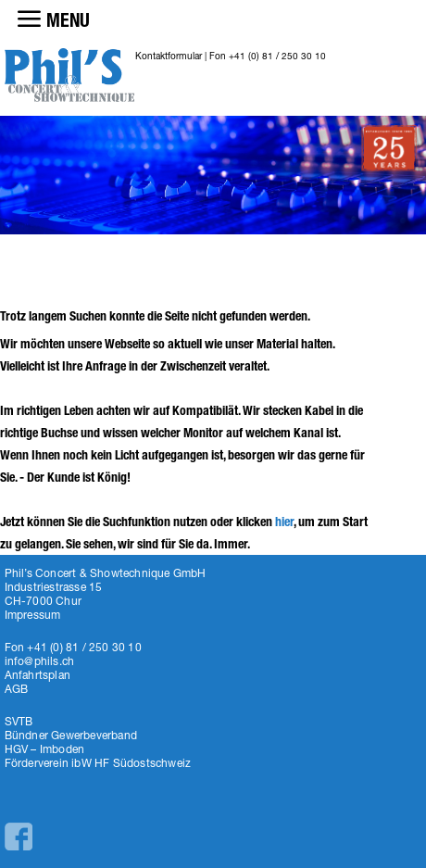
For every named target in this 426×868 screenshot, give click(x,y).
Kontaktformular (169, 56)
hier (284, 522)
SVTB (19, 721)
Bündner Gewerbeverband (71, 735)
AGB (17, 689)
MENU (68, 20)
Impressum (33, 615)
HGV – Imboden (45, 749)
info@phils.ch (40, 661)
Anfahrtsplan (38, 675)
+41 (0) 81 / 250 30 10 (277, 56)
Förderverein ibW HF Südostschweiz (98, 763)
